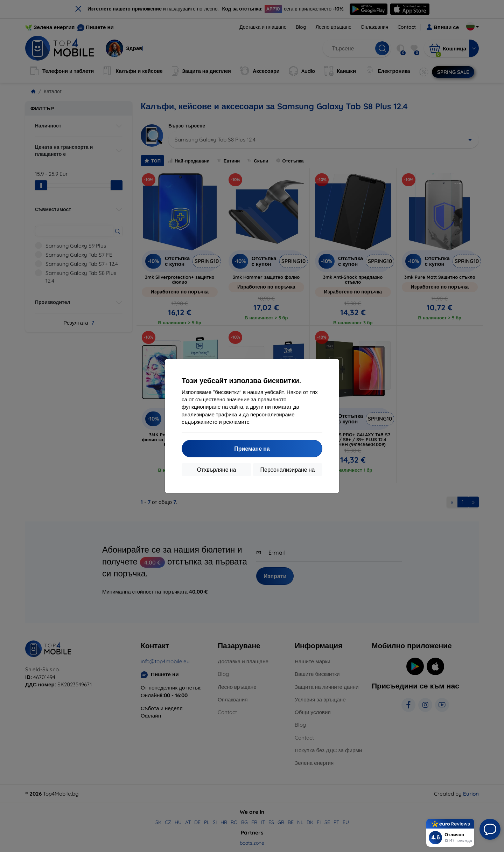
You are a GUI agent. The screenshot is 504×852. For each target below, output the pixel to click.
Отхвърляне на (217, 470)
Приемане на (252, 449)
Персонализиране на (288, 470)
